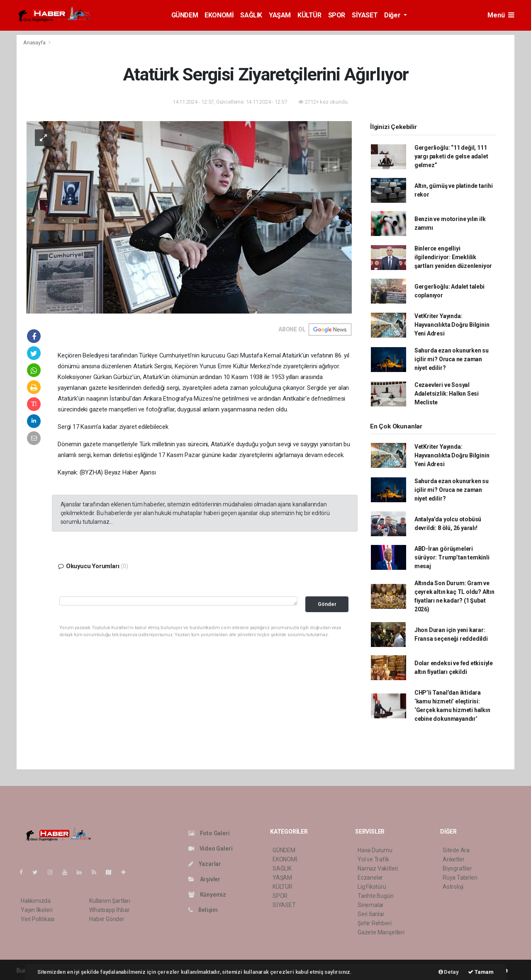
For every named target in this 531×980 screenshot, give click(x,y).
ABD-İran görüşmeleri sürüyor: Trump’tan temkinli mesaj (452, 557)
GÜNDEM (185, 15)
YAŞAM (280, 15)
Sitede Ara (456, 850)
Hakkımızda (36, 901)
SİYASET (365, 15)
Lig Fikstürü (372, 887)
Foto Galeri (209, 833)
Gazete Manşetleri (381, 932)
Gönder (327, 604)
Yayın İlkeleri (37, 910)
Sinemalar (371, 905)
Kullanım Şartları (110, 901)
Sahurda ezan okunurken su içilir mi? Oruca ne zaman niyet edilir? (452, 359)
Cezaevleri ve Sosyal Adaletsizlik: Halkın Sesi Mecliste (447, 394)
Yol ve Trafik (373, 859)
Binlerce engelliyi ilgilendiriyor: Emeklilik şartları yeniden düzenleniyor (453, 257)
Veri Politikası (38, 919)
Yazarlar (205, 864)
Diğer (393, 15)
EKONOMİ (219, 15)
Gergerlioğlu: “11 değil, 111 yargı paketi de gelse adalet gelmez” (451, 156)
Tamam (481, 972)
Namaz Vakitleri (378, 868)
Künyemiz (207, 895)
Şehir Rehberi (375, 923)
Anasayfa (35, 43)
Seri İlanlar (371, 914)
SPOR (337, 15)
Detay (449, 972)
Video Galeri (210, 849)
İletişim (203, 910)
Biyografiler (457, 868)
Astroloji (453, 887)
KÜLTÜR (309, 15)
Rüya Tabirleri (460, 878)
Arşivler (204, 879)
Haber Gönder (107, 919)
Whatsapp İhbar (109, 910)
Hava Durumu (375, 850)
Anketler (453, 859)
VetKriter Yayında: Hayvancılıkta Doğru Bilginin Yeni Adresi (452, 325)
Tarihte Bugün (376, 896)
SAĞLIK (251, 15)
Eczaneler (370, 878)
